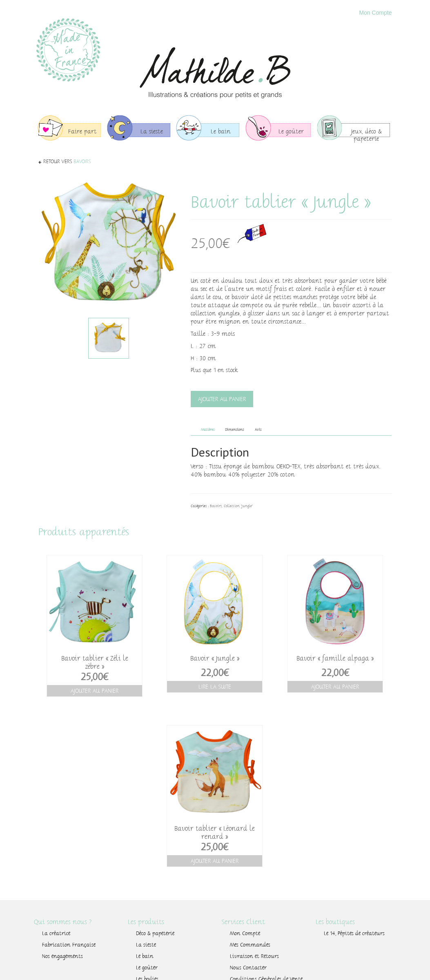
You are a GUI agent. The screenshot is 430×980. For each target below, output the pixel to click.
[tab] (208, 430)
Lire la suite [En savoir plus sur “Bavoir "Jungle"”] (215, 687)
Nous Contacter (248, 968)
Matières (208, 430)
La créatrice (56, 933)
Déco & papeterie (155, 933)
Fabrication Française (69, 945)
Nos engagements (62, 956)
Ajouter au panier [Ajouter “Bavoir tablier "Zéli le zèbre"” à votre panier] (95, 691)
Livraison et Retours (254, 956)
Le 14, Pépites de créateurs (354, 933)
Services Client (243, 922)
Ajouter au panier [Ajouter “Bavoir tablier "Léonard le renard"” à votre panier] (215, 861)
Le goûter (147, 968)
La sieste (146, 945)
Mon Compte (375, 13)
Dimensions (234, 430)
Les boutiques (335, 922)
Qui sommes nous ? (63, 922)
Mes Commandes (250, 945)
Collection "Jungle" (238, 506)
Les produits (146, 922)
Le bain (145, 956)
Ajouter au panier (222, 399)
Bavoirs (82, 162)
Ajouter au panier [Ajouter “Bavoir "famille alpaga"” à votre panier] (335, 687)
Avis (258, 430)
